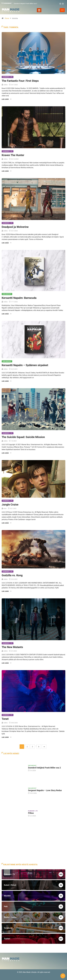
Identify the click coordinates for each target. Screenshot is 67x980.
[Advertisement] (33, 845)
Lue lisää (6, 99)
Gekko (5, 85)
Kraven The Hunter (13, 155)
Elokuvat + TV (8, 77)
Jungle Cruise (10, 505)
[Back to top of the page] (63, 976)
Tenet (5, 719)
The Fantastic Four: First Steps (20, 81)
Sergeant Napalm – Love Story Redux (45, 790)
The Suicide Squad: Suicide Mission (23, 437)
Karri (5, 508)
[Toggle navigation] (39, 10)
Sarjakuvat (7, 294)
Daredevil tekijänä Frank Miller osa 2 (25, 4)
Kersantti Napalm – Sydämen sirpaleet (25, 365)
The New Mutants (12, 647)
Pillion (31, 813)
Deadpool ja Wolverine (15, 227)
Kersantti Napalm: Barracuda (19, 298)
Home (7, 18)
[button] (60, 4)
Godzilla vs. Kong (12, 575)
